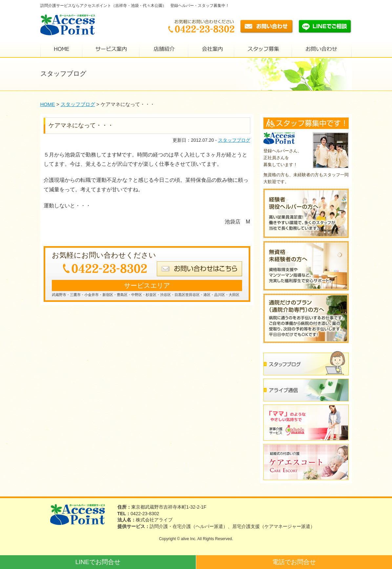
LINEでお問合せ (98, 562)
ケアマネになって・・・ (81, 125)
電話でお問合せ (294, 562)
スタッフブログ (234, 140)
